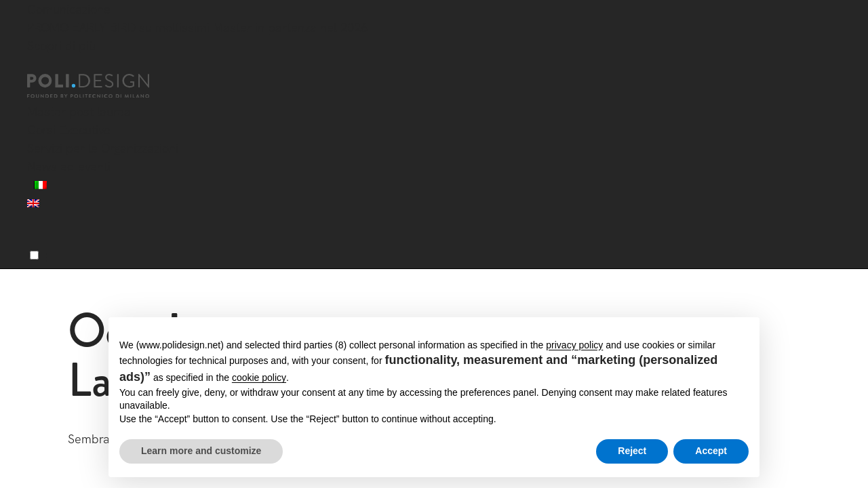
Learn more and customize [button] (201, 451)
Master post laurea (79, 111)
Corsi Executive (69, 130)
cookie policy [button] (259, 378)
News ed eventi (69, 166)
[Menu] (34, 255)
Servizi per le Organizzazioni (103, 148)
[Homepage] (100, 86)
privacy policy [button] (574, 345)
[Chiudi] (35, 66)
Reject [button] (632, 451)
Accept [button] (711, 451)
